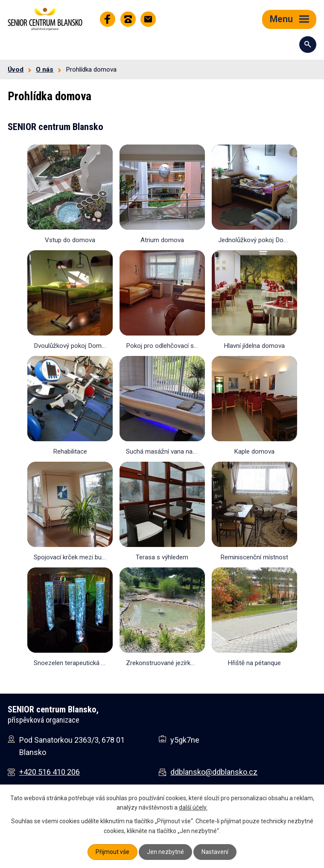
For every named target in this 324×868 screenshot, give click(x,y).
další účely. (193, 807)
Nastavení (215, 852)
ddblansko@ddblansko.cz (214, 772)
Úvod (16, 69)
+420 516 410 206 (50, 772)
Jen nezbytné (165, 852)
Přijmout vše (112, 852)
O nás (45, 69)
